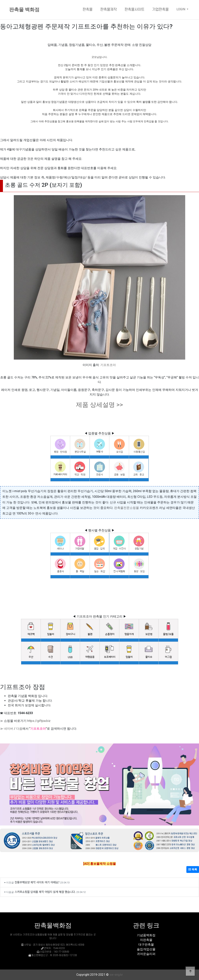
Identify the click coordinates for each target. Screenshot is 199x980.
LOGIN (181, 9)
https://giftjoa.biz (39, 721)
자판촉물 (146, 940)
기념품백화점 (146, 935)
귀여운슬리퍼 (146, 954)
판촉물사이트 (134, 10)
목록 (193, 869)
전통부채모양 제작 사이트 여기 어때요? (37, 882)
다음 (19, 729)
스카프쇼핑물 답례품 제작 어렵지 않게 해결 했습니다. (45, 892)
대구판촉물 (146, 945)
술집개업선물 (146, 949)
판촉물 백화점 (24, 10)
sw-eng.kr (116, 975)
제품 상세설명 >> (99, 405)
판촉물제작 (109, 10)
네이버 (9, 729)
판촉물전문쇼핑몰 (127, 508)
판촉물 (88, 10)
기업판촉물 (160, 10)
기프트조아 (108, 365)
